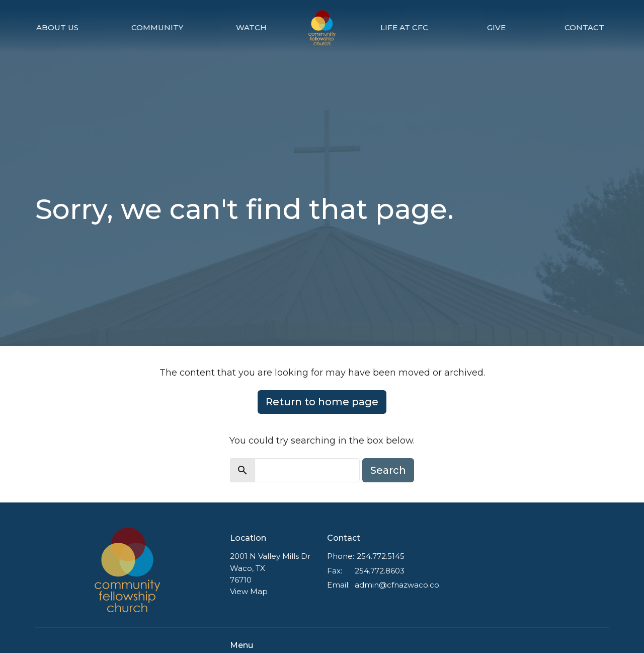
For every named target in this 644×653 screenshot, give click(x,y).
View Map (249, 591)
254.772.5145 (381, 556)
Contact (584, 27)
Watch (251, 27)
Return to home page (322, 402)
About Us (57, 27)
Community (157, 27)
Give (496, 27)
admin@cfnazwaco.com (401, 585)
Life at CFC (404, 27)
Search (388, 470)
